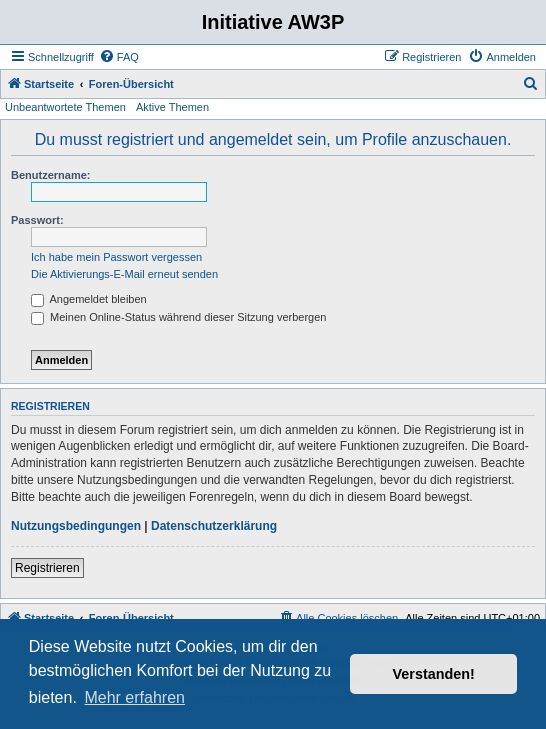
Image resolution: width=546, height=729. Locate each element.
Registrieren (47, 568)
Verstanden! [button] (434, 674)
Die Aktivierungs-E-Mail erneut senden (124, 274)
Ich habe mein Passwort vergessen (116, 257)
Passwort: (37, 220)
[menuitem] (119, 57)
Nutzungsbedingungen (76, 526)
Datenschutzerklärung (214, 526)
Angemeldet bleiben (89, 299)
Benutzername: (50, 175)
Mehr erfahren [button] (134, 697)
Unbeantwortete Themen (65, 107)
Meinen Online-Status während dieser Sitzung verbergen (178, 317)
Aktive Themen (172, 107)
